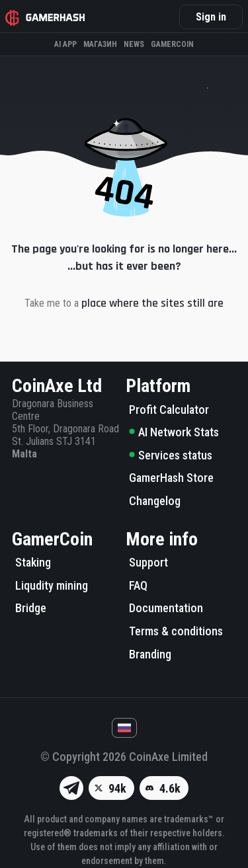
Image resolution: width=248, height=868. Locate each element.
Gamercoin (172, 44)
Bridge (31, 608)
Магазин (100, 44)
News (134, 44)
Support (148, 562)
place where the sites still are (152, 303)
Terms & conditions (176, 631)
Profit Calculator (169, 410)
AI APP (65, 44)
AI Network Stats (174, 432)
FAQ (138, 585)
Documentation (166, 608)
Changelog (155, 501)
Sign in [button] (211, 17)
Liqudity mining (52, 585)
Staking (33, 562)
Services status (171, 455)
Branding (150, 654)
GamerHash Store (171, 478)
